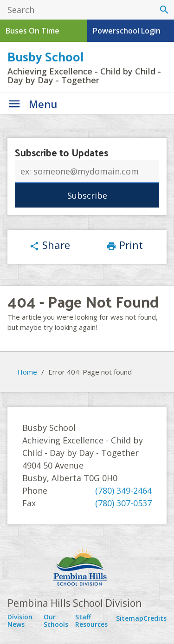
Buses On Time (32, 31)
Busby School (45, 56)
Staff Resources (91, 621)
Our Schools (56, 621)
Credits (155, 618)
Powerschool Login (127, 31)
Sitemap (130, 618)
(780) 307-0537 (123, 503)
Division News (20, 621)
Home (27, 372)
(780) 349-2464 (123, 490)
